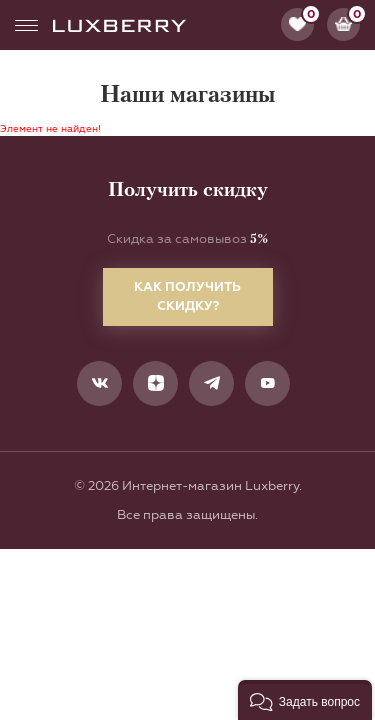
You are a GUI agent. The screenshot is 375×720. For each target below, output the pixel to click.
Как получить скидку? (187, 296)
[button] (305, 700)
